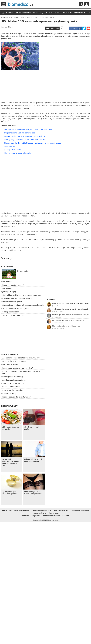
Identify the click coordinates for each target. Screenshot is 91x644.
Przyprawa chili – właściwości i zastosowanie (68, 320)
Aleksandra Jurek (57, 311)
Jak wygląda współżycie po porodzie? (18, 368)
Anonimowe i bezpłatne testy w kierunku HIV (21, 358)
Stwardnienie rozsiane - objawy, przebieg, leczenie (23, 305)
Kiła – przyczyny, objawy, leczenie (17, 153)
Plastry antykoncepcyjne (13, 390)
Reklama (26, 516)
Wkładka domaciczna (11, 387)
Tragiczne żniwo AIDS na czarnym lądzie (20, 133)
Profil (87, 4)
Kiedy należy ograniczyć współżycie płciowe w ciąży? (21, 372)
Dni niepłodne (8, 288)
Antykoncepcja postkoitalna (14, 380)
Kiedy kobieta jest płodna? (13, 285)
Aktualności (7, 510)
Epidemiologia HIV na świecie (14, 361)
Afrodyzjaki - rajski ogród (32, 428)
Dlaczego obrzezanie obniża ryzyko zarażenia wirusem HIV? (28, 129)
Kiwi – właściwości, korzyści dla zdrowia (66, 326)
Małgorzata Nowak (58, 328)
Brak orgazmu (10, 146)
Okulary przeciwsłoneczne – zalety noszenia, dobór (70, 309)
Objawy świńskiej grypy (12, 302)
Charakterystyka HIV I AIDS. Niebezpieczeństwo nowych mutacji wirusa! (33, 143)
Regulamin (36, 516)
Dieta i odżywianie (30, 13)
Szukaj (81, 4)
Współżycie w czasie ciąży (13, 377)
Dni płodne (7, 282)
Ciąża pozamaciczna (11, 312)
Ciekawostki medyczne (80, 510)
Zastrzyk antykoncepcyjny (13, 383)
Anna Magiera (57, 317)
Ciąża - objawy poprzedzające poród (17, 298)
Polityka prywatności (51, 516)
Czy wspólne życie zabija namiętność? (9, 493)
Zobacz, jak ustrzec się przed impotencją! (33, 460)
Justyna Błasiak (57, 306)
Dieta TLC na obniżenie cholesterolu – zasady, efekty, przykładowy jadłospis (71, 303)
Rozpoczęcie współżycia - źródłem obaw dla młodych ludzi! (10, 462)
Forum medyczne (39, 513)
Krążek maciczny (9, 393)
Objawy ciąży (22, 271)
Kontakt (66, 516)
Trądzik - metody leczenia (13, 315)
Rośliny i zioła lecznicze (42, 510)
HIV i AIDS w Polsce (10, 365)
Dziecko (50, 13)
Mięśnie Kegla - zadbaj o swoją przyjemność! (33, 493)
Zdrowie (10, 13)
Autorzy (52, 299)
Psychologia (80, 13)
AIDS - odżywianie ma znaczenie (10, 428)
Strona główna (3, 13)
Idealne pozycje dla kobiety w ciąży (17, 397)
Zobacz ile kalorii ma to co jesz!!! (16, 308)
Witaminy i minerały (22, 510)
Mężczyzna (68, 13)
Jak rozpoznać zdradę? (13, 150)
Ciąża (42, 13)
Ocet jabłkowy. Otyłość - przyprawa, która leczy (22, 295)
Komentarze (54, 28)
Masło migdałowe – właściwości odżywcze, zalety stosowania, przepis (71, 315)
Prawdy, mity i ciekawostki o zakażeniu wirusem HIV (25, 140)
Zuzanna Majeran (58, 323)
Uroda (18, 13)
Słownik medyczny (61, 510)
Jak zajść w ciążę (9, 292)
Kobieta (58, 13)
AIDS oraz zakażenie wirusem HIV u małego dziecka (25, 136)
